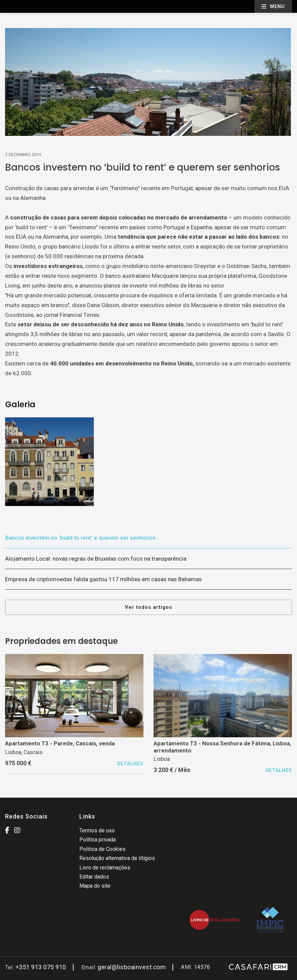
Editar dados (94, 877)
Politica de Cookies (102, 849)
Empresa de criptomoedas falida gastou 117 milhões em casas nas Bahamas (103, 579)
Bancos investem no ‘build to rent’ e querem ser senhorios (80, 538)
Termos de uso (97, 830)
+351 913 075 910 (41, 967)
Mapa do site (95, 886)
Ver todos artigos (148, 607)
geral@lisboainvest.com (132, 967)
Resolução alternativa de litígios (117, 858)
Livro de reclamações (105, 868)
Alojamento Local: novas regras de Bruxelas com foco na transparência (96, 559)
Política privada (98, 840)
